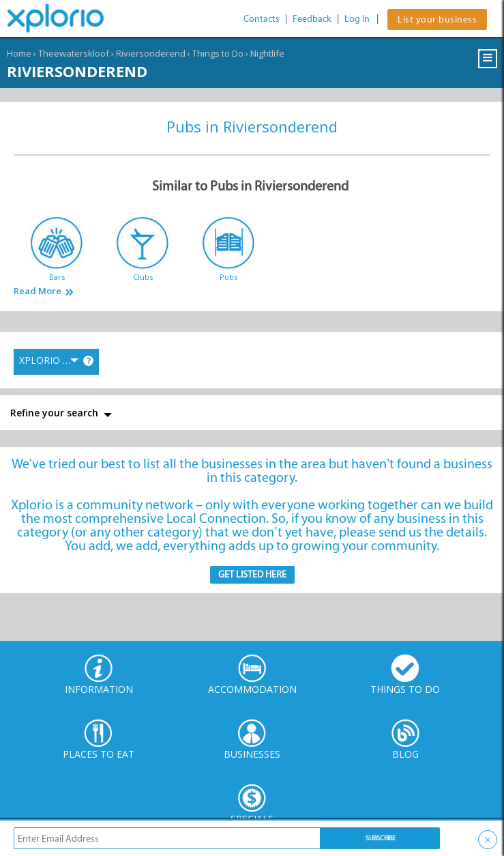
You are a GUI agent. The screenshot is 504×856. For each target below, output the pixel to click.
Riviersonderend (151, 53)
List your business (437, 19)
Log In (357, 19)
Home (19, 53)
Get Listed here (252, 574)
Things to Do (218, 53)
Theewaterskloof (74, 53)
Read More (38, 291)
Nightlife (267, 53)
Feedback (312, 19)
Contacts (262, 19)
